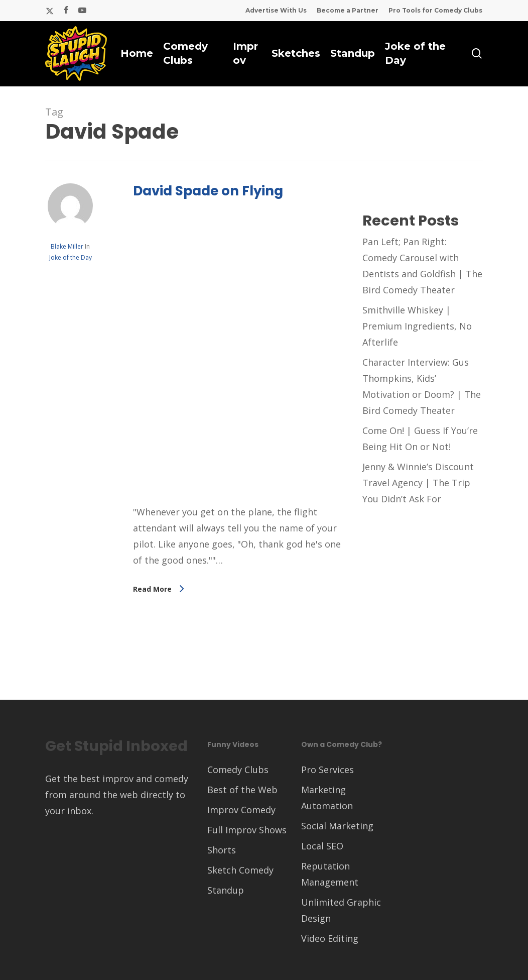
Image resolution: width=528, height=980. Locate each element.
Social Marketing (337, 826)
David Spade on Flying (208, 191)
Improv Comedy (241, 810)
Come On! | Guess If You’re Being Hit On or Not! (420, 439)
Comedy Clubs (238, 770)
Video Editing (330, 938)
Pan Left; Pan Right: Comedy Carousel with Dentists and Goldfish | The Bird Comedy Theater (422, 266)
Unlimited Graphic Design (341, 910)
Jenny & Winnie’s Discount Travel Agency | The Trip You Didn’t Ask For (418, 483)
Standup (226, 890)
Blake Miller (67, 246)
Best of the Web (242, 790)
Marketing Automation (327, 798)
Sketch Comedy (240, 870)
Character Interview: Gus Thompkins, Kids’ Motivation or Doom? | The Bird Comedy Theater (422, 386)
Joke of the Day (71, 257)
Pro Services (327, 770)
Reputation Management (330, 874)
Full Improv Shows (247, 830)
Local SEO (322, 846)
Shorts (222, 850)
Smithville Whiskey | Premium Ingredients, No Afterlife (417, 326)
